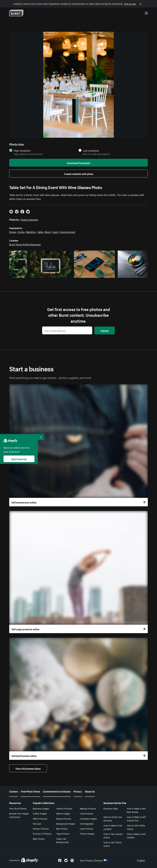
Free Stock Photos (18, 808)
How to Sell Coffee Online (136, 827)
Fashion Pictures (64, 808)
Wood (48, 232)
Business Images (41, 808)
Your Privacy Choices (94, 860)
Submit (105, 330)
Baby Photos (39, 839)
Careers (14, 791)
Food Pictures (87, 813)
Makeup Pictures (88, 808)
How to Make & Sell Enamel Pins (136, 819)
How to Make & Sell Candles (136, 836)
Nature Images (63, 813)
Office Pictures (40, 819)
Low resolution (91, 150)
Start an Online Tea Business (113, 819)
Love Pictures (86, 829)
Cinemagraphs (87, 824)
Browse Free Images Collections (19, 815)
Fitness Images (87, 833)
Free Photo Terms (30, 791)
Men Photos (62, 829)
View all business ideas (28, 768)
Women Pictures (41, 829)
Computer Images (88, 819)
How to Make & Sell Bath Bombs (136, 810)
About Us (90, 791)
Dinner (13, 232)
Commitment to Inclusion (57, 791)
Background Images (66, 824)
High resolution (22, 150)
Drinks (21, 232)
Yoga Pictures (63, 833)
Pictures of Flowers (42, 833)
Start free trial (19, 459)
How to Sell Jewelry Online (113, 836)
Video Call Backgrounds (62, 840)
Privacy (78, 791)
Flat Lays (37, 824)
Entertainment (67, 232)
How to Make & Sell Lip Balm (113, 827)
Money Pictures (64, 819)
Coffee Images (40, 813)
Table (40, 232)
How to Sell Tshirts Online (113, 844)
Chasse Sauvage (29, 219)
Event (55, 232)
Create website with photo (79, 174)
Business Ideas (111, 808)
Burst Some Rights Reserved (25, 244)
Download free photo (79, 163)
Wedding (31, 232)
